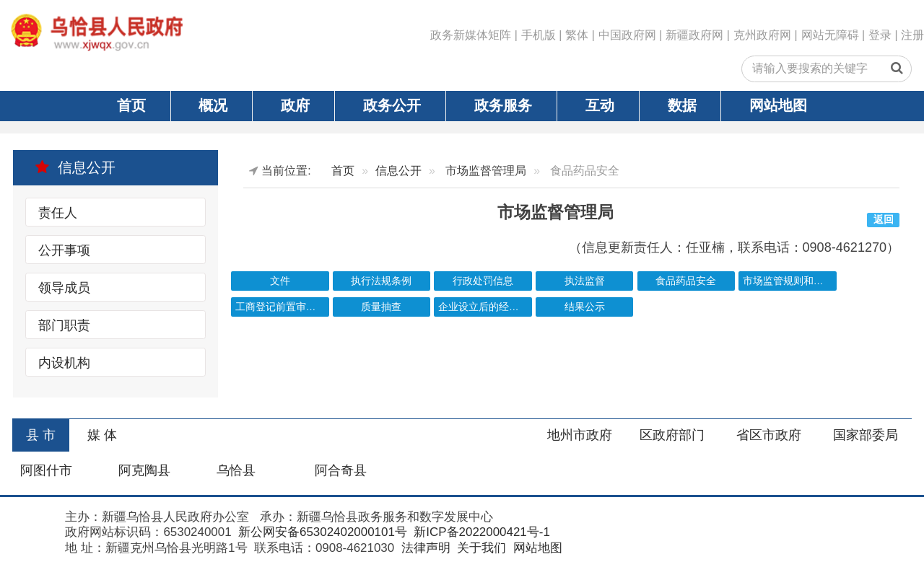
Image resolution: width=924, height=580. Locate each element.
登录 (880, 35)
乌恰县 (236, 470)
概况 (213, 105)
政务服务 (503, 105)
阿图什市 (46, 470)
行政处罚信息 (483, 281)
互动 (600, 105)
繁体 (577, 35)
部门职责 (64, 325)
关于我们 (480, 548)
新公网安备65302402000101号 (321, 532)
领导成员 (64, 288)
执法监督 (585, 281)
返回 (884, 220)
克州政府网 (762, 35)
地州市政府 (580, 435)
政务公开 (392, 105)
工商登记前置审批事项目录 (282, 307)
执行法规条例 (381, 281)
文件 (280, 281)
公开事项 (64, 250)
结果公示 (585, 307)
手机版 (539, 35)
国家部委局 (866, 435)
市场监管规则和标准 (788, 281)
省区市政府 (769, 435)
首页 (131, 105)
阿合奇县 (341, 470)
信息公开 (75, 167)
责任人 (58, 213)
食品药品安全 (686, 281)
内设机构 (64, 363)
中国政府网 (627, 35)
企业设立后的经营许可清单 (485, 307)
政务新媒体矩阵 (471, 35)
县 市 (41, 435)
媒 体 (102, 435)
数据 (682, 105)
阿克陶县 (144, 470)
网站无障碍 (830, 35)
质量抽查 (381, 307)
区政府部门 (672, 435)
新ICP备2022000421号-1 (480, 532)
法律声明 (424, 548)
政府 (295, 105)
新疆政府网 (694, 35)
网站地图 (778, 105)
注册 (912, 35)
